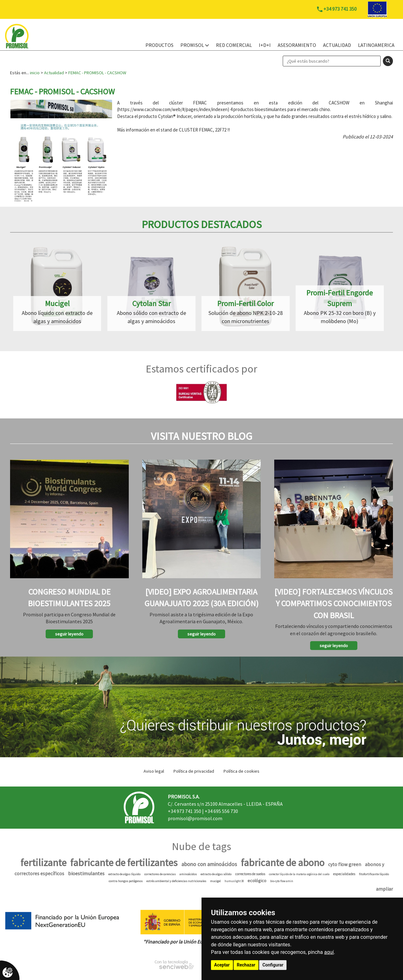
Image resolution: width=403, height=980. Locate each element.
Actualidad (337, 45)
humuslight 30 (234, 881)
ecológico (257, 881)
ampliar (384, 889)
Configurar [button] (273, 965)
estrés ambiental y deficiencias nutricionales (176, 881)
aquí (329, 952)
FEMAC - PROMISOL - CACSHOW (97, 73)
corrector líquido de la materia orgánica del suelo (299, 874)
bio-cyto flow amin (282, 881)
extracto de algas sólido (216, 874)
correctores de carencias (160, 874)
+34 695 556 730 (221, 811)
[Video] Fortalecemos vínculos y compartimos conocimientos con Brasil (334, 603)
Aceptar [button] (222, 965)
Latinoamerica (376, 45)
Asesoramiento (297, 45)
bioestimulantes (86, 874)
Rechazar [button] (246, 965)
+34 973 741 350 (184, 811)
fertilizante (43, 863)
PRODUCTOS (159, 45)
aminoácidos (188, 874)
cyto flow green (345, 864)
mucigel (215, 881)
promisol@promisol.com (195, 818)
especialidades (344, 874)
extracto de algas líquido (124, 874)
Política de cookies (241, 771)
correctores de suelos (250, 874)
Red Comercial (234, 45)
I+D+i (265, 45)
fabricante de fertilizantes (124, 863)
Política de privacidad (194, 771)
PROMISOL (195, 45)
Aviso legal (154, 771)
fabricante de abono (283, 863)
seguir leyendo (69, 634)
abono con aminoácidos (209, 864)
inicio (35, 73)
